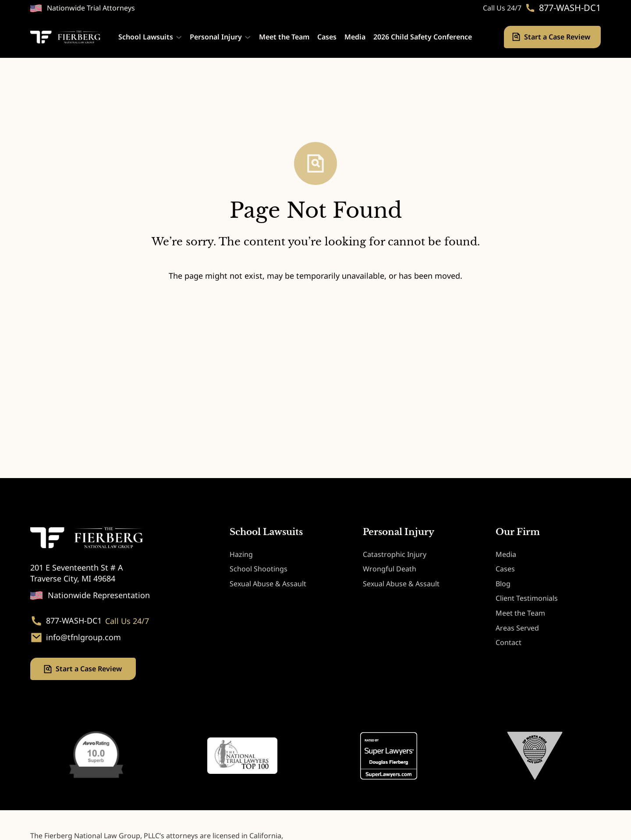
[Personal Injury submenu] (248, 37)
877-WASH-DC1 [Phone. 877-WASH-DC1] (570, 8)
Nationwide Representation (99, 595)
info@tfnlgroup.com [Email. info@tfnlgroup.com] (83, 638)
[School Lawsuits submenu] (179, 37)
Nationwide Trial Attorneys (91, 8)
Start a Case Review (558, 37)
